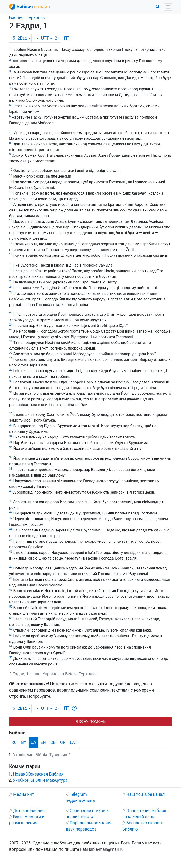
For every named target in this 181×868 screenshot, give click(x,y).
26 (11, 342)
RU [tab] (14, 742)
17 (11, 254)
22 (11, 292)
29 (11, 370)
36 (11, 447)
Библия (16, 18)
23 (11, 313)
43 (11, 518)
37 (11, 457)
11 (11, 175)
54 (11, 646)
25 (11, 330)
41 (11, 501)
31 (11, 392)
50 (11, 607)
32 (11, 414)
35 (11, 442)
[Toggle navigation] (168, 7)
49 (11, 590)
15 (11, 220)
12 (11, 181)
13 (11, 192)
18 (11, 264)
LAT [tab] (74, 742)
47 (11, 567)
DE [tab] (53, 742)
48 (11, 578)
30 (11, 381)
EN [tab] (43, 742)
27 (11, 353)
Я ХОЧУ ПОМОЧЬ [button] (90, 722)
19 (11, 270)
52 (11, 629)
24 (11, 325)
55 (11, 657)
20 (11, 281)
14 (11, 203)
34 (11, 436)
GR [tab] (63, 742)
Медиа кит (24, 794)
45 (11, 540)
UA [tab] (33, 742)
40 (11, 491)
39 (11, 480)
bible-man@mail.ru (106, 849)
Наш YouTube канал (145, 794)
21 (11, 287)
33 (11, 425)
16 (11, 243)
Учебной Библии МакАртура (40, 780)
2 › (57, 38)
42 (11, 512)
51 (11, 618)
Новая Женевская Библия (38, 774)
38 (11, 469)
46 (11, 552)
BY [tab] (24, 742)
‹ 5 (13, 38)
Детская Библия (29, 811)
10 (11, 170)
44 (11, 529)
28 (11, 358)
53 (11, 635)
